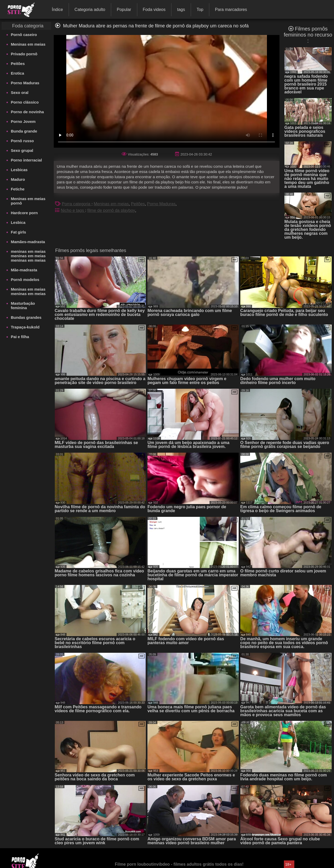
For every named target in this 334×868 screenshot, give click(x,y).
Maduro (18, 179)
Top (200, 10)
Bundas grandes (26, 317)
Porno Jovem (23, 121)
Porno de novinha (27, 112)
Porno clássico (25, 102)
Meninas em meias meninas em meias (28, 291)
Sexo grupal (22, 150)
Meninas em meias (28, 44)
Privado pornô (24, 54)
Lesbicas (19, 170)
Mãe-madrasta (24, 270)
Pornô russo (22, 141)
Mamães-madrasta (28, 242)
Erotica (17, 73)
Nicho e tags (73, 210)
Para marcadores (231, 10)
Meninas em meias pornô (28, 201)
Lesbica (18, 222)
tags (181, 10)
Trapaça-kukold (25, 327)
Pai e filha (20, 337)
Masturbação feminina (23, 306)
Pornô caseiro (24, 35)
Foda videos (154, 10)
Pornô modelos (25, 280)
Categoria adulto (90, 10)
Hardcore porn (24, 213)
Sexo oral (20, 92)
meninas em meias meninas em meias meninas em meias (28, 256)
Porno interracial (26, 160)
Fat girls (18, 232)
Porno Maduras (25, 83)
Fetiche (18, 189)
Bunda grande (24, 131)
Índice (57, 10)
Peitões (18, 64)
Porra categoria (77, 204)
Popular (124, 10)
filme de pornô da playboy (111, 210)
